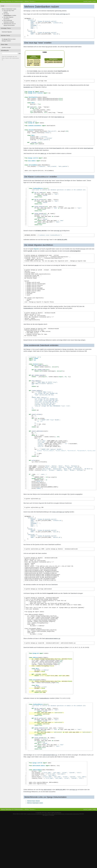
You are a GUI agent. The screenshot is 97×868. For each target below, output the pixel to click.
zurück (85, 1)
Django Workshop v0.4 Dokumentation (12, 1)
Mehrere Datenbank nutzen (35, 802)
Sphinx (46, 814)
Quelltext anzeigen (6, 47)
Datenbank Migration (7, 32)
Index (95, 1)
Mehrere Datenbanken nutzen (9, 9)
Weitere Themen (29, 1)
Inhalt (2, 6)
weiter (90, 1)
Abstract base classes (33, 800)
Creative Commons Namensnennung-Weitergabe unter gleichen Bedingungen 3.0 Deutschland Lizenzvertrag (53, 813)
